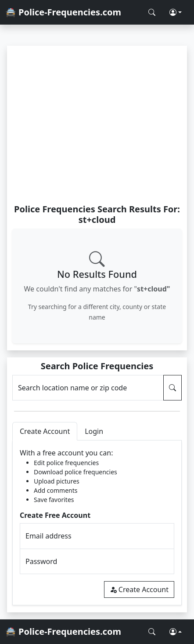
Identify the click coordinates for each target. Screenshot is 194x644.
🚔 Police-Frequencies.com (63, 12)
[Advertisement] (97, 124)
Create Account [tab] (45, 431)
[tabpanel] (97, 523)
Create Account (139, 589)
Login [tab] (94, 431)
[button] (176, 12)
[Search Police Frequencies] (152, 12)
